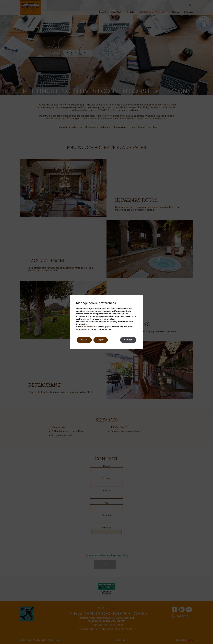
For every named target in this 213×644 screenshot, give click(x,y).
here (89, 327)
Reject (101, 340)
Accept (84, 340)
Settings (128, 340)
